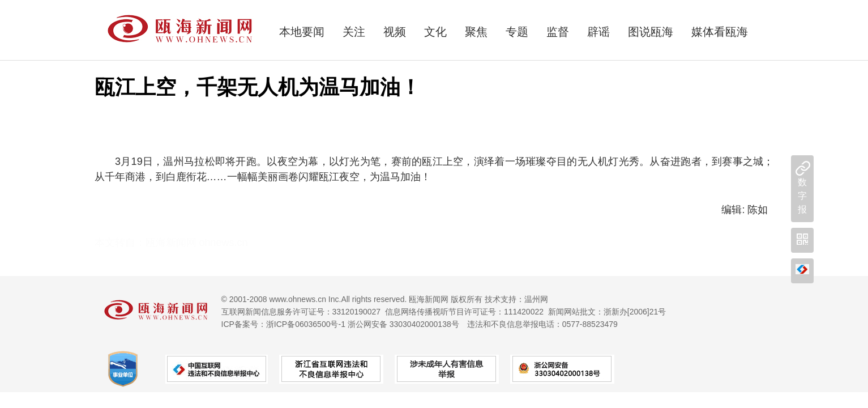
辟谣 (598, 32)
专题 (517, 32)
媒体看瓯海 (720, 32)
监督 (558, 32)
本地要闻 (302, 32)
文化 (435, 32)
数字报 (802, 196)
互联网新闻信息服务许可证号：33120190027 (301, 312)
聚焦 (476, 32)
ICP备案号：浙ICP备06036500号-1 (283, 324)
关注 (354, 32)
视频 (395, 32)
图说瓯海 (651, 32)
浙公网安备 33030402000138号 (403, 324)
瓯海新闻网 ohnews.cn (197, 243)
